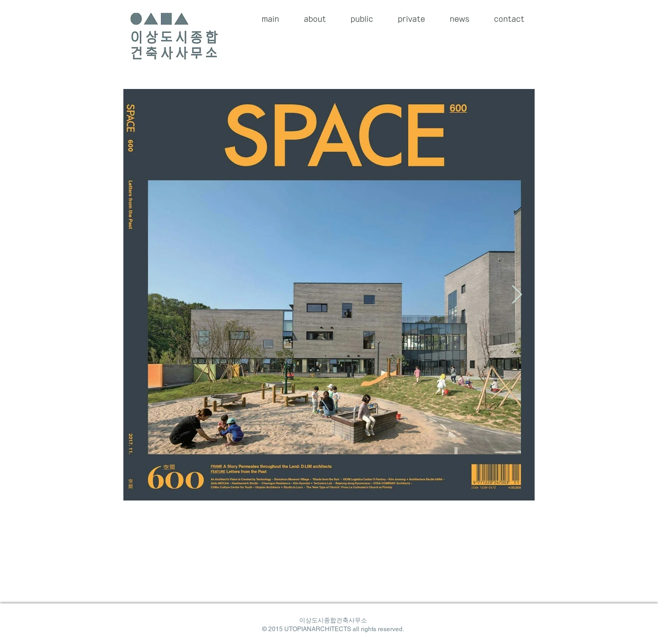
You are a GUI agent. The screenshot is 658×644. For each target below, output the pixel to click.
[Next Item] (517, 295)
